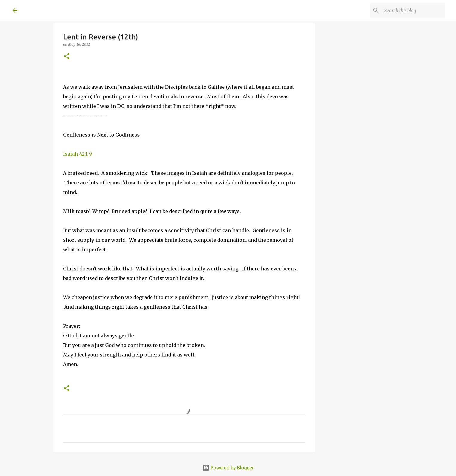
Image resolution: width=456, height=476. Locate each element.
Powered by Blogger (228, 468)
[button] (67, 57)
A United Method (61, 10)
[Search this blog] (413, 10)
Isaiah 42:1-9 (78, 154)
